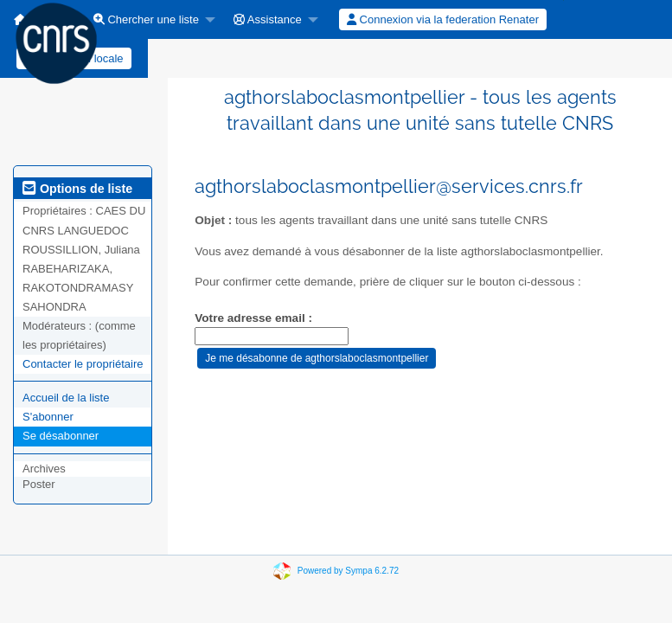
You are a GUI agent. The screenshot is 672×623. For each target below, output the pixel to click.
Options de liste (77, 189)
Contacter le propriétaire (83, 364)
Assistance (268, 19)
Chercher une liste (146, 19)
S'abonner (48, 417)
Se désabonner (61, 436)
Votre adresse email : (253, 318)
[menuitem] (150, 19)
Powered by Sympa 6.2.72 (348, 571)
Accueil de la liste (66, 398)
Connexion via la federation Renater (443, 19)
